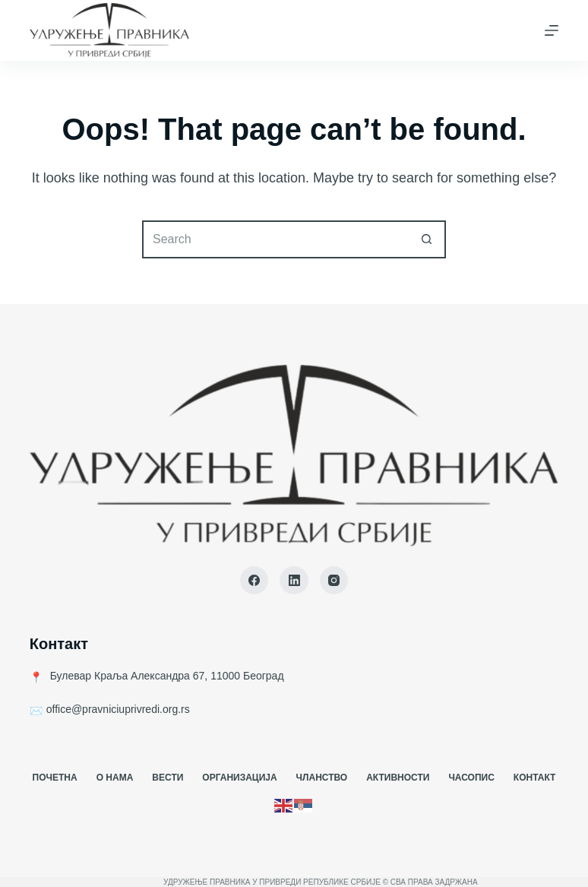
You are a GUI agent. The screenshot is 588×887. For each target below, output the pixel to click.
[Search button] (427, 239)
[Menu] (552, 30)
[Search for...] (275, 239)
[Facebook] (254, 581)
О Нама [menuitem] (115, 778)
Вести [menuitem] (168, 778)
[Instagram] (334, 581)
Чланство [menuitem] (322, 778)
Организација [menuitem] (239, 778)
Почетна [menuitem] (55, 778)
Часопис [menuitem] (471, 778)
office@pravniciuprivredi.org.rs (118, 709)
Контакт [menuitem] (535, 778)
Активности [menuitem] (398, 778)
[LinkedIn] (294, 581)
